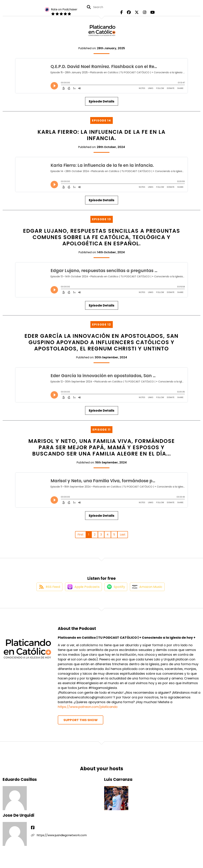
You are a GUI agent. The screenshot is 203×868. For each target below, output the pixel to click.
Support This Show (81, 724)
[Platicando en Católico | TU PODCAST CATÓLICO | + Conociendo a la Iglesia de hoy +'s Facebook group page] (130, 14)
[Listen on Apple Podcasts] (82, 590)
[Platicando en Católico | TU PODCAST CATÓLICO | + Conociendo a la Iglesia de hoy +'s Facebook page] (125, 14)
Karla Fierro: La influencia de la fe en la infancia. (101, 135)
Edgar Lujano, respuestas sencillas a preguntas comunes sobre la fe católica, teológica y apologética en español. (102, 237)
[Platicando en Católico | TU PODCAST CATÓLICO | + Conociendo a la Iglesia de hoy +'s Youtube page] (149, 14)
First (81, 535)
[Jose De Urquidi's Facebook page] (33, 832)
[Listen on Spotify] (116, 590)
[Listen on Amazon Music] (150, 590)
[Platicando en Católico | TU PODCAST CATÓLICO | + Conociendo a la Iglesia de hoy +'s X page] (137, 14)
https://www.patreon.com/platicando (88, 711)
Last (123, 535)
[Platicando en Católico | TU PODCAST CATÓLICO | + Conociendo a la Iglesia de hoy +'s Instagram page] (143, 14)
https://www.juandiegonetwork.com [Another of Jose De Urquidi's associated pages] (59, 839)
